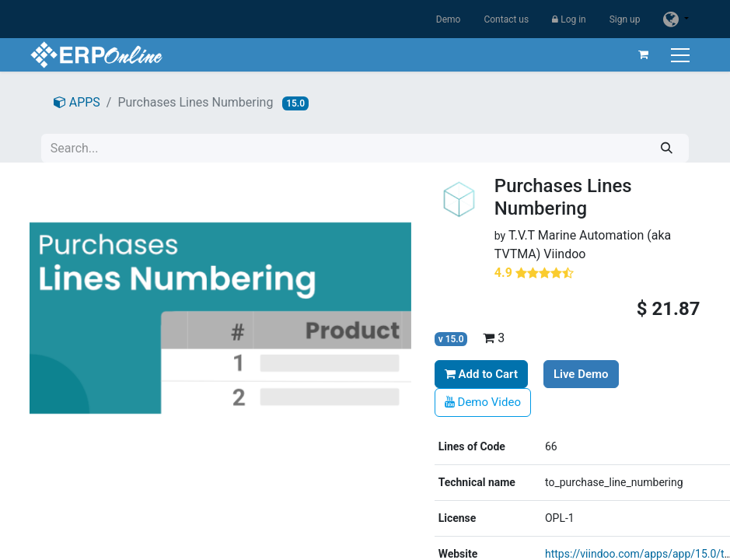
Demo (449, 19)
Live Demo (581, 374)
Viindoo (564, 254)
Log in (569, 19)
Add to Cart (481, 374)
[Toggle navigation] (682, 55)
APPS (77, 102)
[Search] (667, 148)
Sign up (625, 19)
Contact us (506, 19)
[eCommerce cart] (644, 54)
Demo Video (483, 402)
